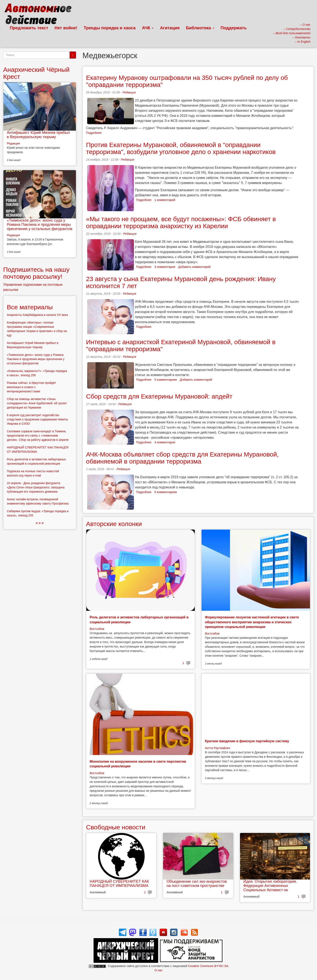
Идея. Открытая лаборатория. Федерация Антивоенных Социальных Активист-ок (270, 886)
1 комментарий (165, 200)
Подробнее (94, 133)
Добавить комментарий (194, 267)
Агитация (170, 28)
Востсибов (97, 629)
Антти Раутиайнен (217, 748)
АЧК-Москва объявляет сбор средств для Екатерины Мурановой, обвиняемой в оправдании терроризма (182, 458)
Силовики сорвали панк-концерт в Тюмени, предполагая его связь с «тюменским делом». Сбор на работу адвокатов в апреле (38, 436)
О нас (158, 970)
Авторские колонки (114, 524)
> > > (40, 523)
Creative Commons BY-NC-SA (208, 966)
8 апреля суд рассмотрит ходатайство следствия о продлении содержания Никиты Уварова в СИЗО (37, 419)
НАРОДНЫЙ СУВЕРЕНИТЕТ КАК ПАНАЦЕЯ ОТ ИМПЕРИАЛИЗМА (119, 884)
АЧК (148, 28)
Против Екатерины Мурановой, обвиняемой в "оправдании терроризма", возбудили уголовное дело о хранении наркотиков (181, 148)
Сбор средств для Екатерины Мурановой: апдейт (159, 396)
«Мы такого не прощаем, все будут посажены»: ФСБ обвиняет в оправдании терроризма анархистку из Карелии (181, 222)
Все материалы (30, 307)
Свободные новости (116, 827)
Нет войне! (66, 28)
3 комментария (165, 267)
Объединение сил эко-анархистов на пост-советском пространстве (197, 884)
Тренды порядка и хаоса (110, 28)
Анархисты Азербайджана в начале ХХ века (37, 315)
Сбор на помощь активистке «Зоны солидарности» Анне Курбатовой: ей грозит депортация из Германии (37, 403)
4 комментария (165, 442)
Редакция (129, 92)
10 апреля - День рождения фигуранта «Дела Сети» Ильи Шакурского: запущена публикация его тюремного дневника (36, 487)
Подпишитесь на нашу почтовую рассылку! (36, 273)
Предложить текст (29, 28)
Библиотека (200, 28)
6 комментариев (166, 492)
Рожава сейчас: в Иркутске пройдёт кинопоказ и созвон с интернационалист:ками (31, 387)
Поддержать (234, 28)
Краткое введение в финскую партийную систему (247, 741)
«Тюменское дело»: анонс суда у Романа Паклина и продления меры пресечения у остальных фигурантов (40, 225)
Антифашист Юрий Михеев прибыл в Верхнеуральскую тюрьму (38, 135)
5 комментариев (166, 380)
